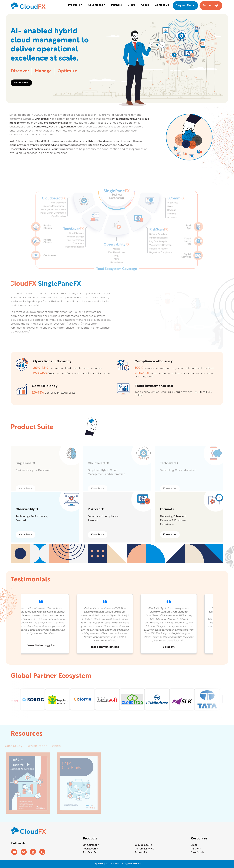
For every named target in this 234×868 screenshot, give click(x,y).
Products (74, 5)
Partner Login (211, 5)
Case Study (197, 853)
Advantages (96, 5)
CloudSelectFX (144, 845)
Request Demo (185, 5)
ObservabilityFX (144, 849)
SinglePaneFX (91, 845)
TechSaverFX (91, 849)
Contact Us (162, 5)
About (145, 5)
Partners (116, 5)
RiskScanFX (90, 853)
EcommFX (141, 853)
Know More (21, 83)
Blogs (131, 5)
